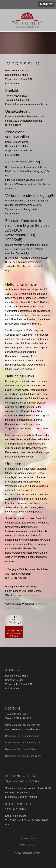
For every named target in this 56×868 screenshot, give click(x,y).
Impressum (28, 845)
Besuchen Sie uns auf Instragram (23, 743)
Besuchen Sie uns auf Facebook (22, 736)
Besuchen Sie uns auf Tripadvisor (23, 756)
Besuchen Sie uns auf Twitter (21, 749)
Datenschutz (28, 838)
